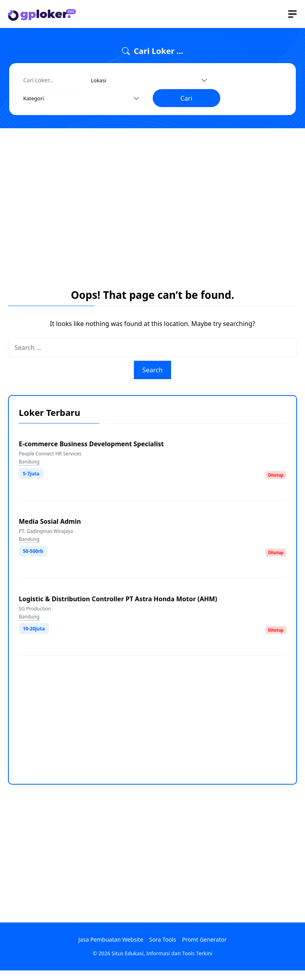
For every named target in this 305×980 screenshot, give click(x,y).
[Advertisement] (152, 194)
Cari (186, 98)
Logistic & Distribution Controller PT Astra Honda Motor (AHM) (118, 599)
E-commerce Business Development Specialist (91, 444)
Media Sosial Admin (50, 521)
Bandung (29, 462)
